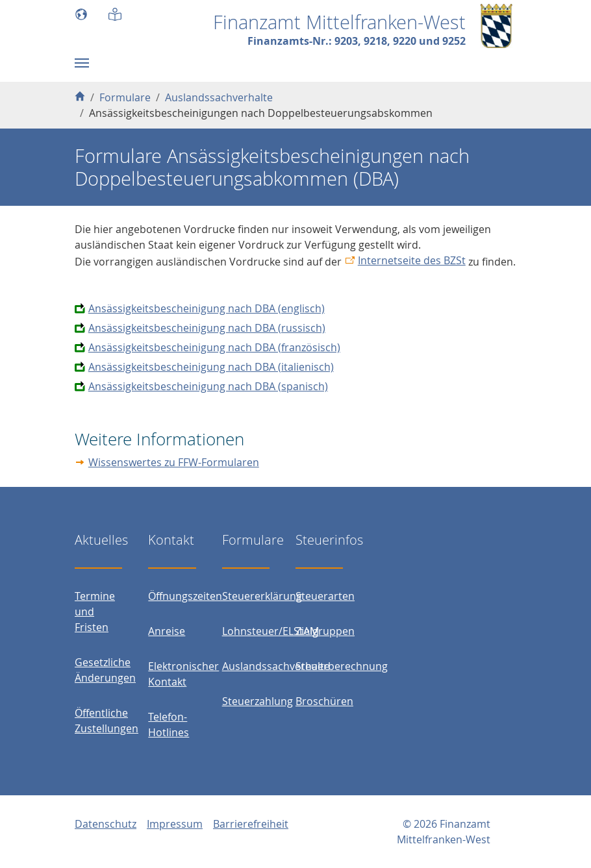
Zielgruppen (325, 631)
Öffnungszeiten (185, 596)
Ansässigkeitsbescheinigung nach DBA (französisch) (214, 347)
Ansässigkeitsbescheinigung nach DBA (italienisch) (211, 367)
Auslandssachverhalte (276, 666)
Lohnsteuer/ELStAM (270, 631)
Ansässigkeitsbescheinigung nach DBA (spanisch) (208, 386)
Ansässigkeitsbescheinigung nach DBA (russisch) (207, 328)
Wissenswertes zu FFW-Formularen (174, 462)
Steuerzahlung (258, 701)
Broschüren (324, 701)
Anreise (167, 631)
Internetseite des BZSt (412, 260)
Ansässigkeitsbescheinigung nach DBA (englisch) (207, 308)
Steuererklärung (262, 596)
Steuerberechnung (342, 666)
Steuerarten (325, 596)
